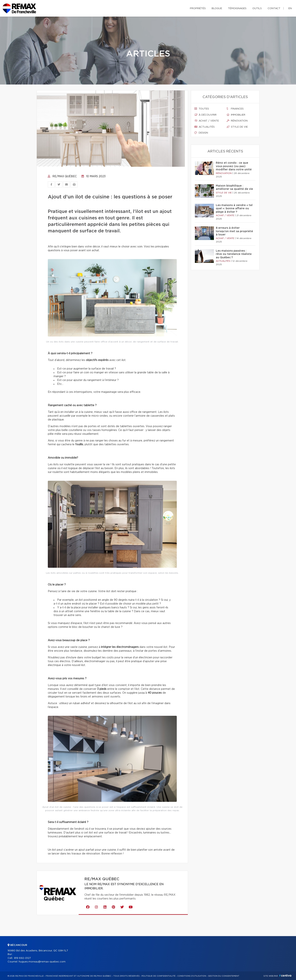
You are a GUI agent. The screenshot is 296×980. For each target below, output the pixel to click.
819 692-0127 (22, 958)
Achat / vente (207, 121)
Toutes (202, 109)
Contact (274, 8)
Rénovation (237, 121)
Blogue (217, 8)
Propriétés (198, 8)
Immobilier (236, 115)
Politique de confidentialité (158, 976)
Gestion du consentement (224, 976)
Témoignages (237, 8)
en (290, 8)
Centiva (285, 976)
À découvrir (206, 115)
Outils (257, 8)
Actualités (205, 127)
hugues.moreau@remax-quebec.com (42, 962)
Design (201, 133)
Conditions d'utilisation (192, 976)
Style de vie (237, 127)
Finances (235, 109)
